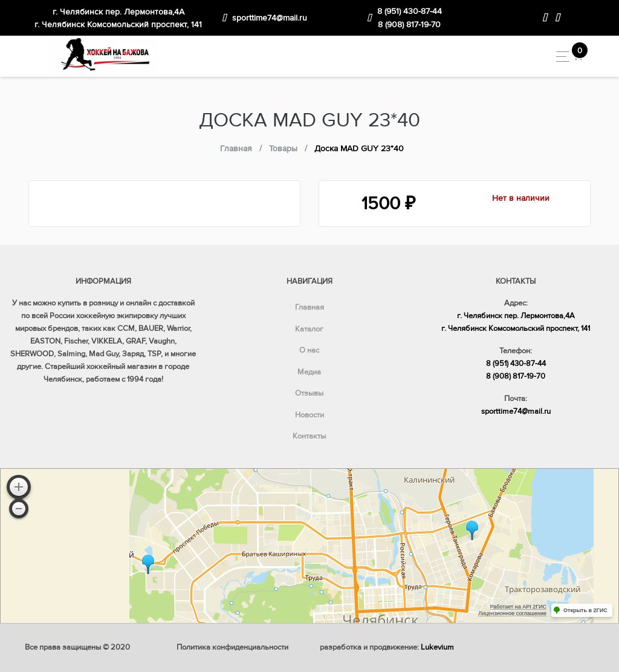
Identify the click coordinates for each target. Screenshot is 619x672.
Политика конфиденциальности (232, 647)
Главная (309, 307)
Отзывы (309, 393)
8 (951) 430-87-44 (410, 11)
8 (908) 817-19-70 (409, 24)
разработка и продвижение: (387, 647)
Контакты (309, 436)
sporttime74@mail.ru (270, 18)
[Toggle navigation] (559, 57)
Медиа (309, 372)
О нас (309, 350)
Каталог (309, 329)
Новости (309, 415)
